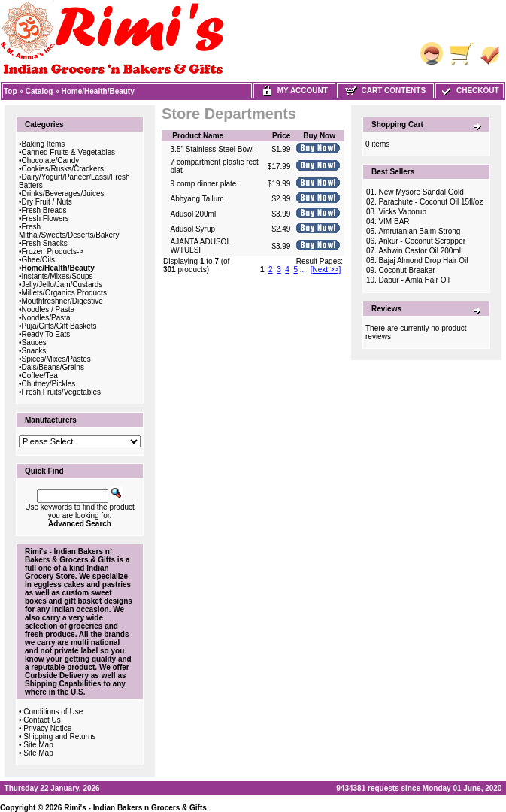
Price (281, 136)
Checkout (469, 91)
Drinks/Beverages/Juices (63, 194)
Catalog (39, 91)
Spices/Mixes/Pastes (56, 359)
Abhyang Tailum (197, 199)
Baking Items (44, 144)
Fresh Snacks (45, 243)
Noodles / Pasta (48, 309)
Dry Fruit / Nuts (47, 202)
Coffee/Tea (40, 376)
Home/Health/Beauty (98, 91)
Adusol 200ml (194, 214)
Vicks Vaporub (402, 212)
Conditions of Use (53, 712)
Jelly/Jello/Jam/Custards (62, 285)
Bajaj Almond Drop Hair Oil (423, 261)
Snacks (34, 351)
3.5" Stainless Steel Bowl (212, 149)
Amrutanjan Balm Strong (419, 231)
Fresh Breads (44, 210)
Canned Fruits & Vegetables (69, 152)
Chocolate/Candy (51, 161)
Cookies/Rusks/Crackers (63, 169)
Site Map (38, 745)
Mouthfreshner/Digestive (62, 301)
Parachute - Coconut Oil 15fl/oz (430, 202)
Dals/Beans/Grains (53, 367)
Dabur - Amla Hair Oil (414, 280)
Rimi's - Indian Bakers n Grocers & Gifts (135, 808)
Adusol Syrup (193, 229)
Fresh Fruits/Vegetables (62, 392)
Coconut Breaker (406, 270)
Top (11, 91)
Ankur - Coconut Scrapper (422, 241)
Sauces (34, 342)
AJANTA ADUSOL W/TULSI (201, 246)
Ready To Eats (46, 334)
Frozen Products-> (53, 251)
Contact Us (42, 720)
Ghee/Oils (38, 260)
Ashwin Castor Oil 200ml (419, 251)
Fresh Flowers (45, 218)
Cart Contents (385, 91)
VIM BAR (394, 221)
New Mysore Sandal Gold (421, 192)
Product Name (198, 136)
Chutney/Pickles (49, 384)
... (303, 270)
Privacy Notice (47, 728)
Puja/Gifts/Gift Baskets (59, 326)
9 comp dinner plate (204, 184)
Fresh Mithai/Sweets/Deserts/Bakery (69, 231)
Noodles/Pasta (46, 318)
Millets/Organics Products (64, 293)
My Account (294, 91)
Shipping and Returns (59, 736)
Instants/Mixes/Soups (58, 276)
